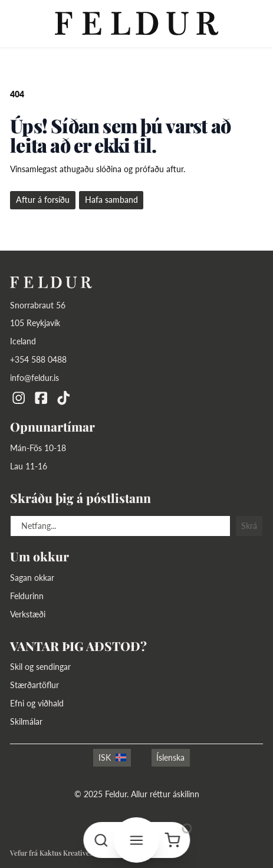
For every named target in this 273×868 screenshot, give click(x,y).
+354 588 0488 (38, 359)
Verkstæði (28, 614)
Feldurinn (27, 596)
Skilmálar (26, 721)
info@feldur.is (34, 378)
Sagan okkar (32, 578)
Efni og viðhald (37, 703)
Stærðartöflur (34, 685)
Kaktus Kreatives (66, 853)
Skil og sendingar (40, 667)
